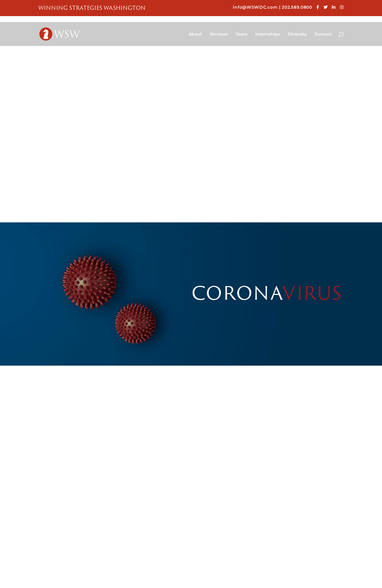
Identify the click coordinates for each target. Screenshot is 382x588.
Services (219, 34)
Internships (268, 34)
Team (241, 34)
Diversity (297, 34)
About (195, 34)
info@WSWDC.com (255, 7)
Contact (323, 34)
